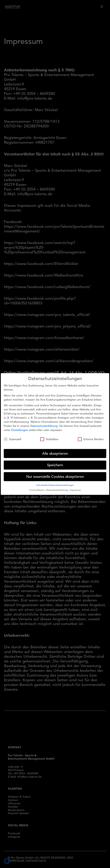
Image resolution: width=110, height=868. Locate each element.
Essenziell (12, 436)
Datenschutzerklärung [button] (57, 487)
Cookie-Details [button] (37, 487)
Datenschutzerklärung (44, 423)
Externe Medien (91, 436)
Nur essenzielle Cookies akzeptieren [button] (55, 474)
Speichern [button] (55, 462)
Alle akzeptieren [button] (55, 450)
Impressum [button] (76, 487)
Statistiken (49, 436)
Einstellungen (20, 427)
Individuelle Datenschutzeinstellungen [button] (55, 482)
